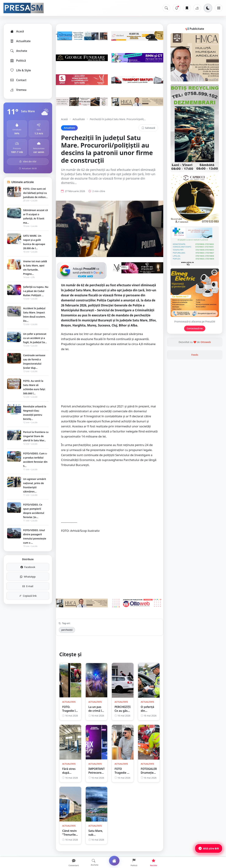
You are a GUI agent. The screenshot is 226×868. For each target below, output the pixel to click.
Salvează (148, 128)
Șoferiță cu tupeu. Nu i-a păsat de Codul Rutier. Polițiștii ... (36, 291)
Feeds (195, 355)
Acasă (17, 31)
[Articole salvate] (187, 8)
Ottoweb (206, 342)
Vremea (18, 90)
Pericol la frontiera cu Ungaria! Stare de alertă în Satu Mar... (36, 436)
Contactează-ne (195, 328)
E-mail (28, 586)
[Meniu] (219, 8)
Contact (18, 80)
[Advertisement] (110, 379)
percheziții (67, 630)
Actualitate (20, 41)
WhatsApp (28, 577)
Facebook (28, 567)
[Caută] (166, 8)
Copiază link (28, 596)
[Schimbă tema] (208, 8)
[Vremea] (197, 8)
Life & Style (20, 70)
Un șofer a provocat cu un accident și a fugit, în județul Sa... (35, 338)
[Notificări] (177, 8)
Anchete (19, 51)
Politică (18, 61)
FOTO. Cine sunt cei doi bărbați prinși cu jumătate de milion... (35, 193)
